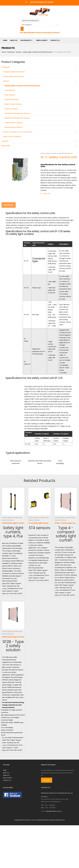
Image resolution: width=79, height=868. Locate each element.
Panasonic (11, 52)
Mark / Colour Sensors (13, 104)
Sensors (19, 52)
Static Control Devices (12, 136)
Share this (45, 194)
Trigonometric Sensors (14, 123)
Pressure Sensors (11, 109)
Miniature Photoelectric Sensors (17, 118)
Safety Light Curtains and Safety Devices (38, 52)
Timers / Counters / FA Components (18, 132)
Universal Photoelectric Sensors (17, 113)
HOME (5, 40)
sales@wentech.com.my (54, 811)
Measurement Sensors (14, 127)
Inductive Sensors (12, 100)
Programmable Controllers (14, 72)
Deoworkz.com (60, 820)
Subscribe (47, 780)
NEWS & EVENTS (42, 40)
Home (4, 52)
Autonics (5, 141)
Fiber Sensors (10, 95)
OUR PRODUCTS (26, 40)
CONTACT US (55, 40)
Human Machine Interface (13, 76)
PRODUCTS (6, 775)
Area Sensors (10, 90)
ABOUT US (14, 40)
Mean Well (6, 146)
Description (9, 205)
